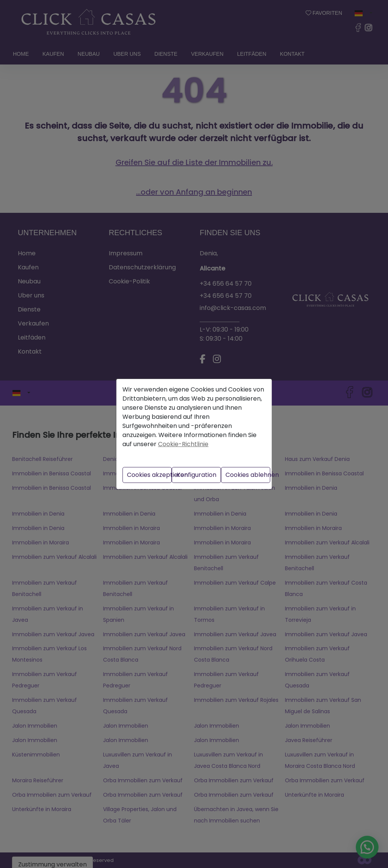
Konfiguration (196, 475)
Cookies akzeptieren (149, 475)
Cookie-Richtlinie (183, 444)
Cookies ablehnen (248, 475)
